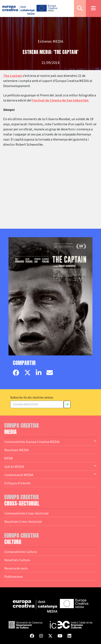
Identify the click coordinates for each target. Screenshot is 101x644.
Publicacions (14, 576)
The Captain (13, 76)
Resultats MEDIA (17, 450)
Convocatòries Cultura (21, 552)
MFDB (9, 458)
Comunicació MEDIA (50, 475)
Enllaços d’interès (17, 483)
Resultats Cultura (17, 560)
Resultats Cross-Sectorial (23, 521)
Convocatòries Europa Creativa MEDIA (50, 441)
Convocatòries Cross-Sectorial (26, 513)
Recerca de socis (16, 568)
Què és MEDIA (50, 466)
